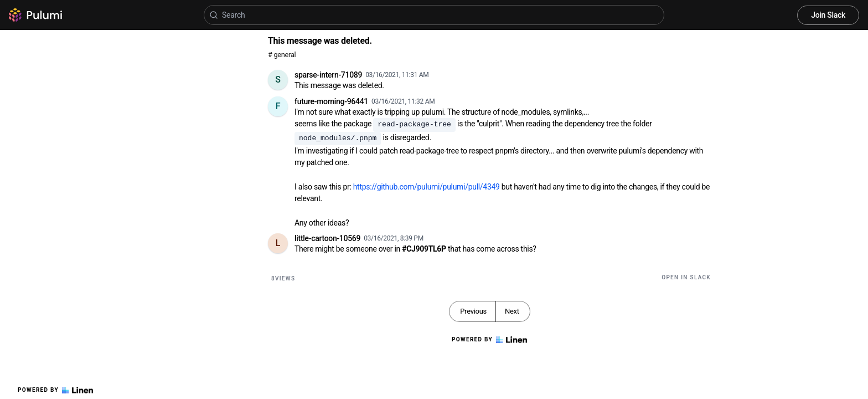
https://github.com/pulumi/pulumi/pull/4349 (427, 187)
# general (282, 55)
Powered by (55, 390)
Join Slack (828, 15)
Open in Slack (686, 277)
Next (512, 311)
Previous (473, 311)
